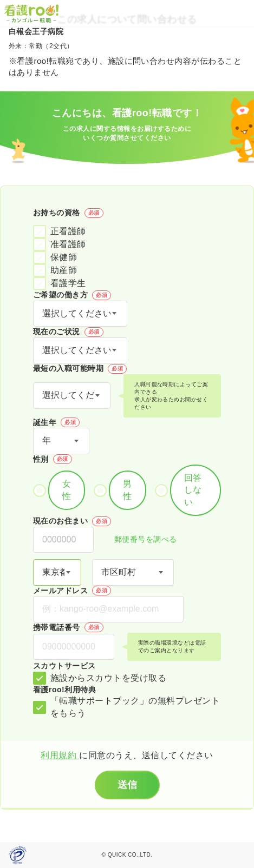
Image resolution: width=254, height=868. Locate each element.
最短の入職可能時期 (80, 369)
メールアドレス (72, 591)
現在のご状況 (68, 332)
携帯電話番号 (68, 627)
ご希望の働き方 (72, 295)
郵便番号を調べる (140, 540)
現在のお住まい (72, 521)
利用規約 (60, 755)
